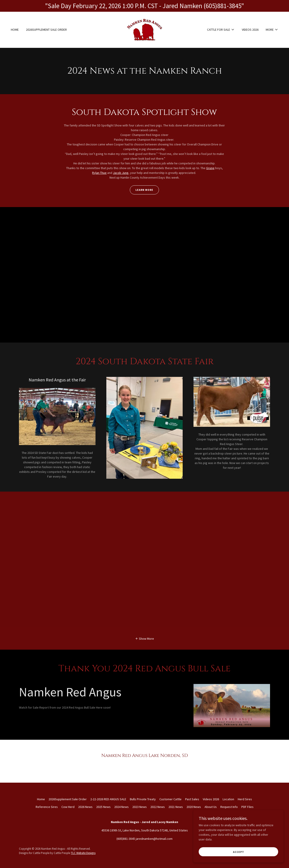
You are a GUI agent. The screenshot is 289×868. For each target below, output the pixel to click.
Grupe (210, 168)
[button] (221, 30)
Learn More (144, 190)
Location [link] (228, 799)
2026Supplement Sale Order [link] (46, 30)
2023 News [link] (140, 807)
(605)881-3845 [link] (126, 839)
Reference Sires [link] (47, 807)
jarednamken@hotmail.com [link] (154, 839)
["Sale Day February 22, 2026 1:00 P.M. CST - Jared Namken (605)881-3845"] (144, 6)
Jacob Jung (121, 173)
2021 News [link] (176, 807)
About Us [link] (211, 807)
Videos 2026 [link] (250, 30)
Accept (239, 852)
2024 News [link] (121, 807)
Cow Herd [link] (68, 807)
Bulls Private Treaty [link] (143, 799)
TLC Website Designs (83, 853)
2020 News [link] (194, 807)
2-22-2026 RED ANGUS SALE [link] (108, 799)
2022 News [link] (158, 807)
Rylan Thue (99, 173)
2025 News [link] (103, 807)
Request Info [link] (229, 807)
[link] (144, 29)
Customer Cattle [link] (170, 799)
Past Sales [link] (192, 799)
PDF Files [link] (247, 807)
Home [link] (15, 30)
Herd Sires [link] (245, 799)
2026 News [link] (85, 807)
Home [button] (41, 799)
